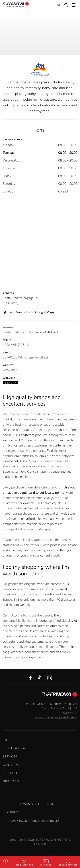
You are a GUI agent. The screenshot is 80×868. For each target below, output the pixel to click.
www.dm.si (11, 370)
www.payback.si (14, 529)
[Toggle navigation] (74, 5)
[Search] (66, 5)
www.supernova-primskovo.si (56, 717)
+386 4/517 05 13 (16, 345)
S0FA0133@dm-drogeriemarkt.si (25, 358)
